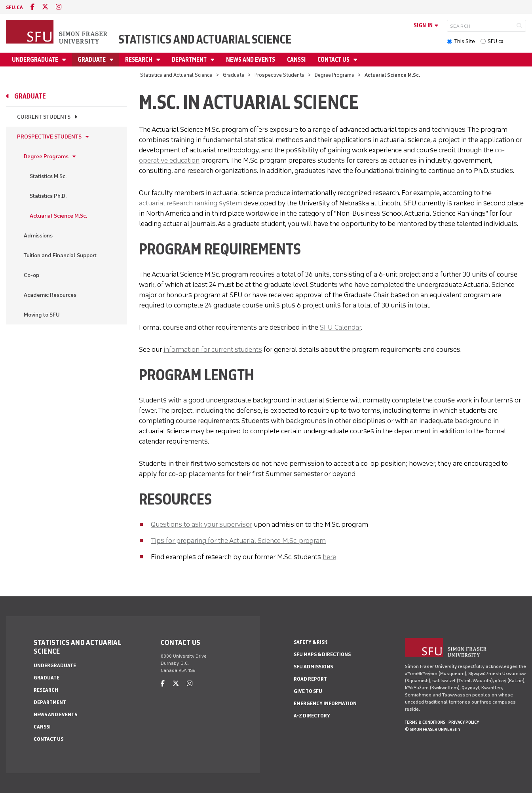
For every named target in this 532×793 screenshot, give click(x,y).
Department (190, 60)
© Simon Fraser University (433, 729)
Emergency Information (325, 703)
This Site (465, 41)
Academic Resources (50, 295)
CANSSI (296, 60)
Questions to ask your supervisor (201, 524)
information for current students (213, 349)
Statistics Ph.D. (48, 196)
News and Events (251, 60)
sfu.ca (14, 7)
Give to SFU (308, 691)
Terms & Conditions (425, 722)
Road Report (310, 679)
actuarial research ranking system (190, 203)
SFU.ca (496, 41)
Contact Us (334, 60)
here (329, 557)
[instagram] (59, 7)
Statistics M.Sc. (48, 176)
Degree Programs (334, 75)
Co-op (31, 275)
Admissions (38, 236)
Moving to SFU (42, 315)
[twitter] (45, 7)
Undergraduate (36, 60)
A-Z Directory (312, 716)
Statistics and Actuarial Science (205, 39)
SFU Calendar (340, 327)
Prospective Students (279, 75)
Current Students (44, 117)
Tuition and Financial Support (60, 255)
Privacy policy (464, 722)
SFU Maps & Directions (322, 654)
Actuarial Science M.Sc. (58, 216)
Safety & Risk (311, 642)
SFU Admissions (313, 667)
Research (139, 60)
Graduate (92, 60)
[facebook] (32, 7)
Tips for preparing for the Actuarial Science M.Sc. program (238, 541)
